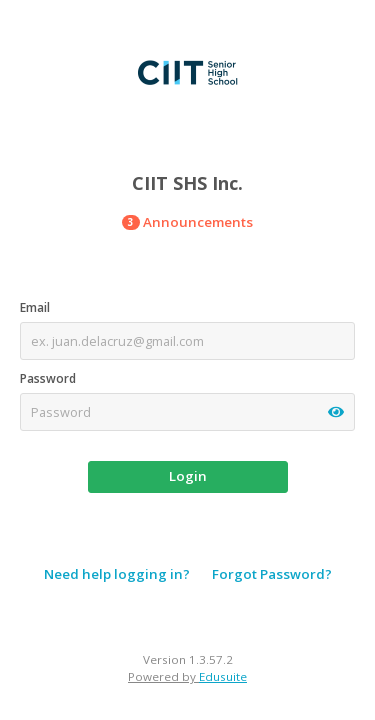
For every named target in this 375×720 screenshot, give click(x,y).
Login (188, 476)
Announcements (187, 222)
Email (35, 307)
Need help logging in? (117, 574)
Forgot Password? (272, 574)
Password (48, 378)
